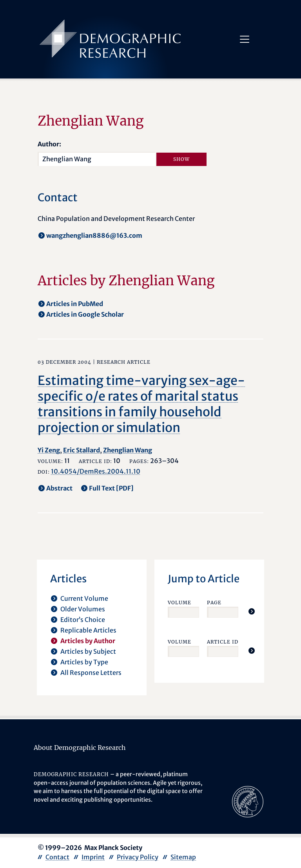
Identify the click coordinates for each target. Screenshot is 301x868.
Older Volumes (83, 609)
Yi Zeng (49, 450)
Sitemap (183, 857)
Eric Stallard (82, 450)
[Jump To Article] (252, 611)
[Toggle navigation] (245, 39)
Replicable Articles (88, 630)
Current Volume (84, 598)
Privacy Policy (138, 857)
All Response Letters (91, 673)
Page (214, 603)
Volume (180, 603)
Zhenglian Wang (128, 450)
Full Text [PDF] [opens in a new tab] (111, 488)
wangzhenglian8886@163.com (94, 235)
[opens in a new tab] (248, 801)
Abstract (59, 488)
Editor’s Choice (83, 620)
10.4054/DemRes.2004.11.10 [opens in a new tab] (96, 471)
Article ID (223, 642)
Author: (49, 144)
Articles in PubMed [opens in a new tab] (75, 304)
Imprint (93, 857)
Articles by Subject (88, 651)
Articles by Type (84, 662)
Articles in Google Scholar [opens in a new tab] (85, 314)
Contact (57, 857)
